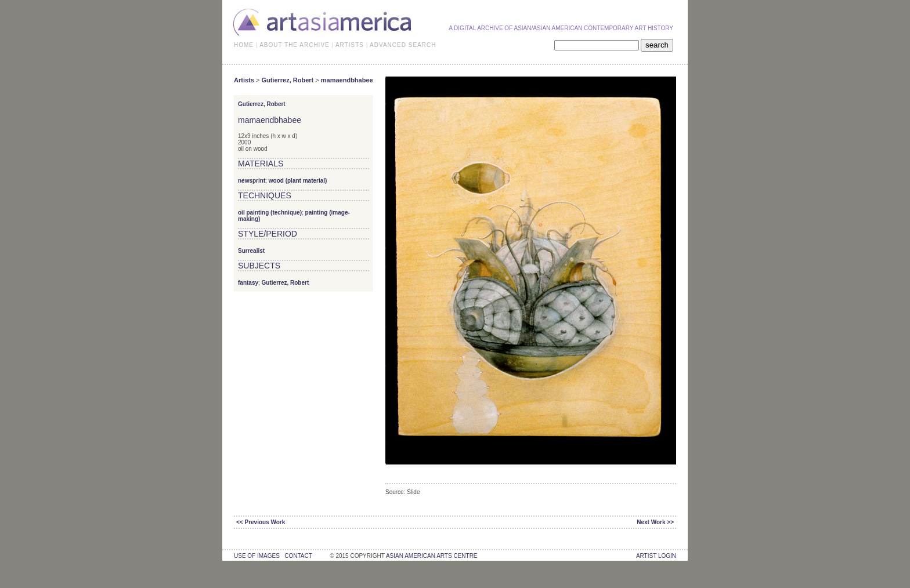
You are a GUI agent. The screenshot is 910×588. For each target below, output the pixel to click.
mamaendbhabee (347, 80)
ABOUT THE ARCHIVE (295, 45)
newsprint (252, 181)
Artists (244, 80)
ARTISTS (350, 45)
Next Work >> (655, 522)
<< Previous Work (261, 522)
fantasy (248, 283)
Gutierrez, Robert (287, 80)
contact (298, 556)
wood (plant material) (298, 181)
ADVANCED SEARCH (403, 45)
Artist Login (656, 556)
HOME (244, 45)
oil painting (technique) (270, 213)
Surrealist (251, 251)
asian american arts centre (432, 556)
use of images (257, 556)
